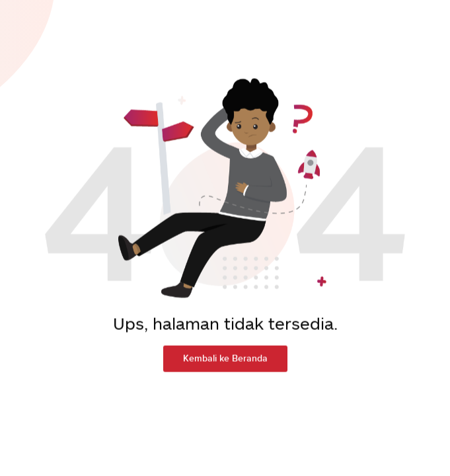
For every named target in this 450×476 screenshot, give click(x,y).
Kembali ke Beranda (225, 354)
